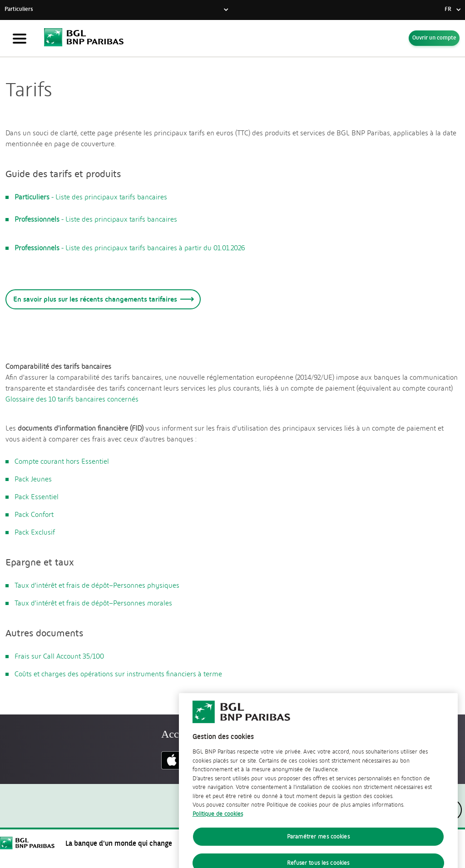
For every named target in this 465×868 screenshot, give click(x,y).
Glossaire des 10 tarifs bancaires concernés (72, 399)
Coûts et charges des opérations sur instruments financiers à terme (118, 674)
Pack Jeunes (33, 479)
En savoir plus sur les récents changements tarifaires (102, 299)
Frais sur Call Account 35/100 (59, 656)
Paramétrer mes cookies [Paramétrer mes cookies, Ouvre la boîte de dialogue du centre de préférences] (318, 846)
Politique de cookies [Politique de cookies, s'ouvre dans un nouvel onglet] (218, 823)
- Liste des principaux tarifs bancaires (92, 197)
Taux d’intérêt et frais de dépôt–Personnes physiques (97, 585)
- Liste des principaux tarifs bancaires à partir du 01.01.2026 (130, 248)
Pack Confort (34, 515)
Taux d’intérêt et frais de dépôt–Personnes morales (93, 603)
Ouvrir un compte (434, 38)
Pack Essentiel (37, 497)
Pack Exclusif (35, 532)
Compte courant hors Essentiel (62, 461)
